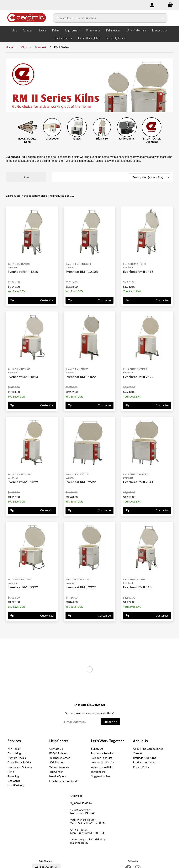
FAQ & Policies (58, 753)
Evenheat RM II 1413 (138, 272)
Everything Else (89, 38)
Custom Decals (17, 758)
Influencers (98, 772)
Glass (77, 139)
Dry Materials (136, 30)
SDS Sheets (56, 762)
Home (9, 47)
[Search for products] (106, 18)
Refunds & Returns (145, 758)
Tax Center (56, 772)
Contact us (56, 749)
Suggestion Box (101, 776)
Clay (14, 30)
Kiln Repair (14, 749)
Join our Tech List (102, 758)
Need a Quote (58, 776)
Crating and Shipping (20, 767)
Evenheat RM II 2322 (138, 377)
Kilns (56, 30)
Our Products (63, 38)
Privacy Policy (141, 767)
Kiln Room (113, 30)
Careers (138, 753)
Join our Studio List (103, 762)
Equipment (73, 30)
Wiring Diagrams (59, 767)
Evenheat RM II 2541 (138, 482)
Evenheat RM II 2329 (23, 482)
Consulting (14, 753)
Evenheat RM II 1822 (81, 377)
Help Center (59, 741)
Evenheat (40, 47)
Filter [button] (26, 177)
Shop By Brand (116, 38)
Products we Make (144, 762)
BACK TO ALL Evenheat (152, 140)
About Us (140, 741)
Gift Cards (14, 781)
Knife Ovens (127, 139)
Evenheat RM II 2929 (81, 587)
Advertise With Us (102, 767)
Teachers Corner (60, 758)
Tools (42, 30)
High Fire (102, 139)
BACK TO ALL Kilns (27, 140)
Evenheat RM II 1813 (23, 377)
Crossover (52, 139)
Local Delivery (16, 785)
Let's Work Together (108, 741)
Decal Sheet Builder (19, 762)
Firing (11, 772)
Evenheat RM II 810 (137, 587)
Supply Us (97, 749)
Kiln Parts (93, 30)
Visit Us (76, 796)
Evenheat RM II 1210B (82, 272)
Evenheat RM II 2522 (81, 482)
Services (14, 741)
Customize (32, 300)
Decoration (160, 30)
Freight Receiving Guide (64, 781)
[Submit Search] (163, 18)
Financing (13, 776)
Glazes (28, 30)
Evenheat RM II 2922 (23, 587)
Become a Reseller (102, 753)
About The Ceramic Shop (148, 749)
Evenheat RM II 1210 (23, 272)
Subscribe (110, 722)
